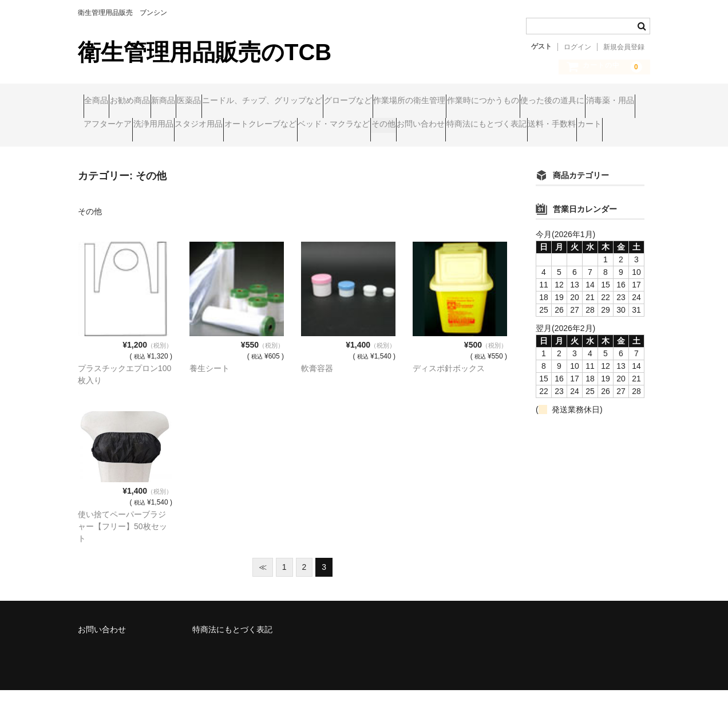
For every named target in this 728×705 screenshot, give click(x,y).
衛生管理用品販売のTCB (205, 52)
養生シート (209, 383)
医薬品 (260, 101)
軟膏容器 (317, 383)
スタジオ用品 (503, 125)
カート (491, 149)
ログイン (577, 47)
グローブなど (464, 101)
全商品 (102, 101)
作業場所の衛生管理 (547, 101)
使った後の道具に (217, 125)
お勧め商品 (157, 101)
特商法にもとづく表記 (344, 149)
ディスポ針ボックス (449, 383)
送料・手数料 (432, 149)
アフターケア (368, 125)
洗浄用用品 (436, 125)
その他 (197, 149)
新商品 (213, 101)
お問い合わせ (256, 149)
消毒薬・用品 (296, 125)
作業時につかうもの (125, 125)
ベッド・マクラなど (125, 149)
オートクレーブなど (587, 125)
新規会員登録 (624, 47)
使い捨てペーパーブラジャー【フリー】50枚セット (122, 541)
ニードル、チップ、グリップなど (356, 101)
